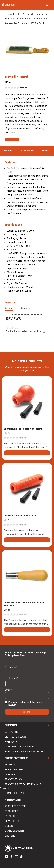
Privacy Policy (13, 779)
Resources (26, 308)
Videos (9, 826)
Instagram (16, 856)
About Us (10, 765)
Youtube (6, 856)
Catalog (10, 816)
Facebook (11, 856)
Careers (10, 775)
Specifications (27, 151)
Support (11, 725)
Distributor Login (15, 737)
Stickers (10, 836)
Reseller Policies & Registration (25, 752)
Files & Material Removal (32, 19)
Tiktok (21, 856)
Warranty (11, 742)
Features (8, 151)
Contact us (11, 732)
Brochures (11, 811)
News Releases (14, 821)
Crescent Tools (12, 14)
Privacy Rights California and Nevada (21, 786)
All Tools (27, 14)
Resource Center (15, 806)
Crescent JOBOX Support (20, 747)
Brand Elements (15, 831)
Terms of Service (15, 793)
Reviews (46, 151)
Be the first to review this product (26, 332)
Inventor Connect (16, 770)
